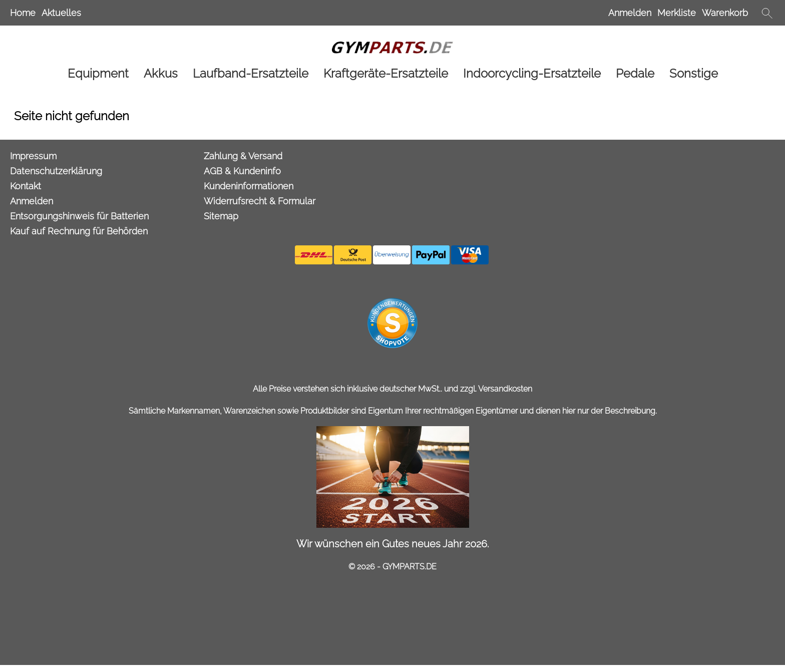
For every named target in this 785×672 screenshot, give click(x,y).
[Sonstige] (694, 73)
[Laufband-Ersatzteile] (251, 73)
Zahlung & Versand (243, 156)
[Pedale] (635, 73)
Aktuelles (61, 13)
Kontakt (26, 186)
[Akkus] (161, 73)
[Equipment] (98, 73)
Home (23, 13)
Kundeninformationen (249, 186)
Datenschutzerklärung (56, 171)
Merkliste (677, 13)
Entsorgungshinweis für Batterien (79, 216)
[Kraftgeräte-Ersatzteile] (386, 73)
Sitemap (221, 216)
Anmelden (630, 13)
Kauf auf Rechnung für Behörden (79, 231)
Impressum (33, 156)
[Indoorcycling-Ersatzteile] (532, 73)
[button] (767, 13)
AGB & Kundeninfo (242, 171)
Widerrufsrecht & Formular (260, 201)
